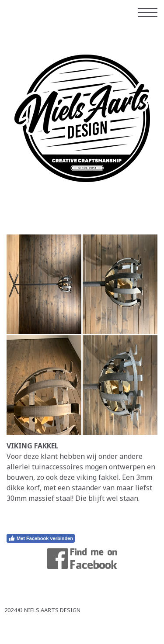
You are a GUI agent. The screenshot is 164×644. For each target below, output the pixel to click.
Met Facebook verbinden (41, 538)
